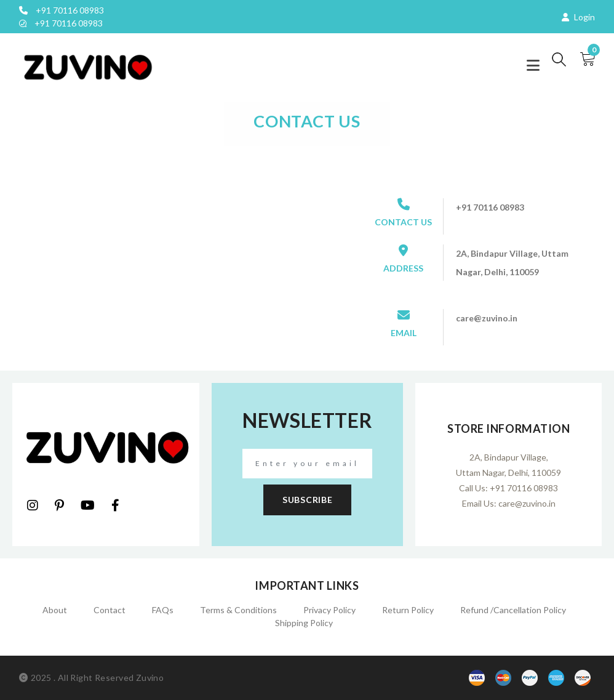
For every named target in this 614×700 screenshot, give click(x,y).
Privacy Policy (329, 610)
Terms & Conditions (238, 610)
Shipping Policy (304, 623)
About (55, 610)
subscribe (307, 500)
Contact (110, 610)
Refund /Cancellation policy (513, 610)
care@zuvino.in (527, 503)
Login (578, 17)
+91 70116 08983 (62, 10)
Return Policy (408, 610)
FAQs (163, 610)
